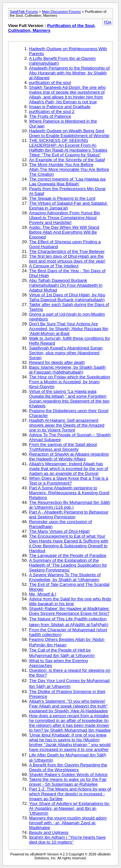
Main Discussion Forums (61, 12)
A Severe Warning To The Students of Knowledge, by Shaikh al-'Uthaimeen (65, 577)
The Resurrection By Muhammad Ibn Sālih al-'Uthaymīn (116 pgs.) (70, 505)
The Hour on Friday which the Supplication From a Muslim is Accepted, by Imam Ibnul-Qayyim (70, 382)
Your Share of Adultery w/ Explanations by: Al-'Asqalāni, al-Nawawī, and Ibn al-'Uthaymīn (70, 808)
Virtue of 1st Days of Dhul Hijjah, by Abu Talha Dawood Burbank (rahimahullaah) (67, 297)
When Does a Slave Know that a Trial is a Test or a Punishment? (69, 481)
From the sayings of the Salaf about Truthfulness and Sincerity (63, 447)
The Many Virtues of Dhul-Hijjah (59, 531)
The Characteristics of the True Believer (67, 251)
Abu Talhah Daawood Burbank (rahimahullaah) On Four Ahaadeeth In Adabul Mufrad (66, 285)
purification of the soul (50, 83)
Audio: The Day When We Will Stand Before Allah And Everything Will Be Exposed (64, 232)
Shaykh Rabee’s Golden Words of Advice (68, 775)
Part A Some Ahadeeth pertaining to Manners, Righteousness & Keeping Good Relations (69, 493)
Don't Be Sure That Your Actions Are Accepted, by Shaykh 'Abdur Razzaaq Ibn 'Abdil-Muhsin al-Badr (69, 329)
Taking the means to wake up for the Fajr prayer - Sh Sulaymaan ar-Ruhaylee (68, 782)
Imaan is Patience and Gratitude (60, 107)
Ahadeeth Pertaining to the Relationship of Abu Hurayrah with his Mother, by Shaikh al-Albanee (69, 73)
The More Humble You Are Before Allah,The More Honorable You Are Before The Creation (69, 169)
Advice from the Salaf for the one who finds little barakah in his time (70, 601)
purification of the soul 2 (52, 111)
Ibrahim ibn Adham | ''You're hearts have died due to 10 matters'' (67, 840)
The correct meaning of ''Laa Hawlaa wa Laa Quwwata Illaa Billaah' (67, 181)
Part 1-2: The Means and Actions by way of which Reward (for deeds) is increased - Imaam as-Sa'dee (70, 794)
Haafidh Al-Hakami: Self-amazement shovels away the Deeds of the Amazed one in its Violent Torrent (67, 425)
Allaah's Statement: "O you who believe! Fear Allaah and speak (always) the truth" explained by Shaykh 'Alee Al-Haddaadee (68, 706)
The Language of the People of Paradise (68, 555)
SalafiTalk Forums (24, 12)
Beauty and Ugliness (49, 832)
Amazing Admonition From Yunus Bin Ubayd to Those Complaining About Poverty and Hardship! (65, 218)
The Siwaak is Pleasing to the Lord (62, 198)
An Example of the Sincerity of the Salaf (67, 160)
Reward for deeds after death (57, 362)
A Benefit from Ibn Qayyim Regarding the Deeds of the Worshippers (68, 767)
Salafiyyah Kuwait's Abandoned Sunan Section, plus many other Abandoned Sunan (66, 353)
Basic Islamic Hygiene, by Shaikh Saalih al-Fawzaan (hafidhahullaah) (67, 370)
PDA (108, 22)
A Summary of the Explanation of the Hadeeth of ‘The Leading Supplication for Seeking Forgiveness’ (68, 565)
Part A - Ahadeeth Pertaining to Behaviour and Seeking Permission (69, 514)
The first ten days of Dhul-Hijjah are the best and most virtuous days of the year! (67, 259)
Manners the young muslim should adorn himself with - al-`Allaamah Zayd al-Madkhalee (68, 823)
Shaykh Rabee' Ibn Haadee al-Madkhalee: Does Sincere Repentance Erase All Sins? (69, 611)
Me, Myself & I (43, 594)
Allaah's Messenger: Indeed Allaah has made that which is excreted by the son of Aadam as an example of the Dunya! (69, 469)
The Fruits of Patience (50, 116)
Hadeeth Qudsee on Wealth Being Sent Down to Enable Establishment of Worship (69, 133)
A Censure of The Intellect (54, 266)
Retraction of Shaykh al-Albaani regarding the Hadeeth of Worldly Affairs (69, 457)
